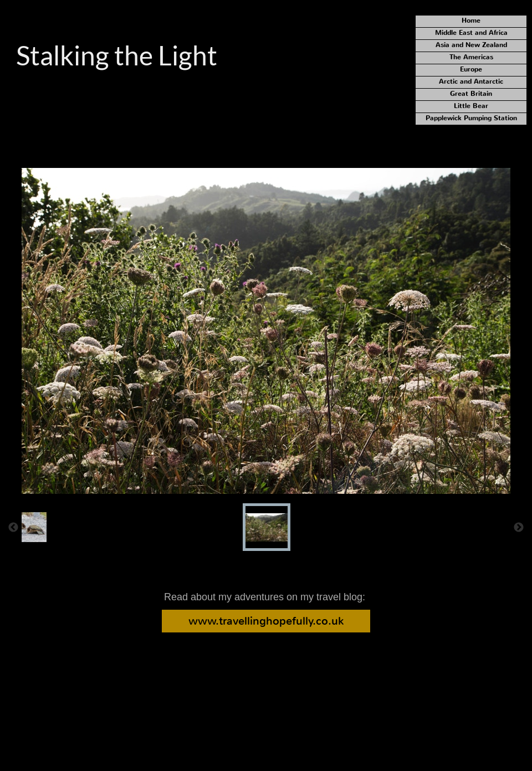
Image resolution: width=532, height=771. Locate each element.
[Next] (519, 527)
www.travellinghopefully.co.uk (266, 621)
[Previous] (13, 527)
